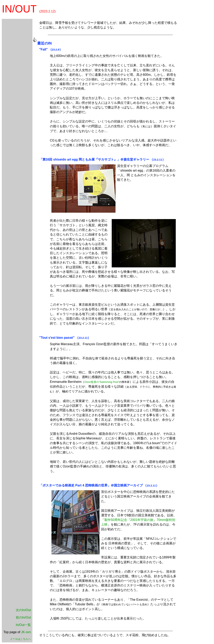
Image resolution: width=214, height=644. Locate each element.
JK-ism (26, 632)
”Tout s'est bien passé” (57, 338)
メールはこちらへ (20, 639)
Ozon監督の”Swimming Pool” (102, 382)
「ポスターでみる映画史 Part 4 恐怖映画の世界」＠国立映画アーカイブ (91, 485)
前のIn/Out (23, 617)
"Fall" (44, 49)
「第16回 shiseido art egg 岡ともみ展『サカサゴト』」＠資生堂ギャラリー (94, 159)
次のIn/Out (23, 610)
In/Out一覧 (23, 625)
